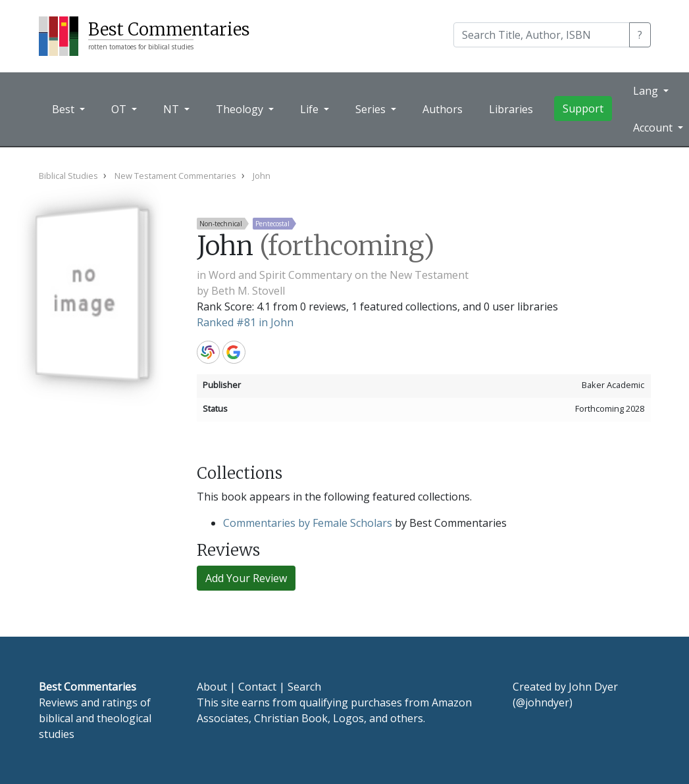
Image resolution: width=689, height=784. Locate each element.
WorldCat (208, 352)
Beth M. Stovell (248, 291)
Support (583, 109)
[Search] (542, 35)
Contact (257, 687)
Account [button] (654, 128)
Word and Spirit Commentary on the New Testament (339, 275)
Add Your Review (246, 578)
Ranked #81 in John (245, 322)
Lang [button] (647, 91)
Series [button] (372, 109)
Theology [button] (241, 109)
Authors (443, 109)
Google (234, 352)
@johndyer (543, 702)
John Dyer (593, 687)
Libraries (511, 109)
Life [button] (311, 109)
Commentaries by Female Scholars (308, 523)
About (212, 687)
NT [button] (172, 109)
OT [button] (120, 109)
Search (304, 687)
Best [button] (64, 109)
